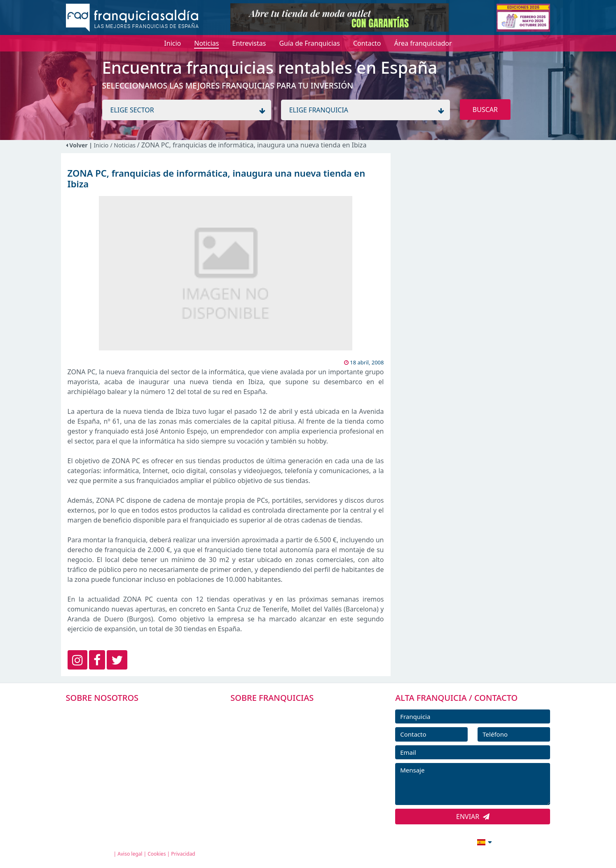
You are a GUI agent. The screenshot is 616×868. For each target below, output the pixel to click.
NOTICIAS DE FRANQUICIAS (283, 768)
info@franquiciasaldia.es (414, 841)
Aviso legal (130, 854)
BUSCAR (485, 110)
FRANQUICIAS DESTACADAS (283, 749)
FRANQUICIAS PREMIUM (278, 712)
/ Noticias (123, 145)
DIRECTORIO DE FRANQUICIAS (287, 731)
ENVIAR (473, 817)
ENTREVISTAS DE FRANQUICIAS (288, 786)
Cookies (157, 854)
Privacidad (183, 854)
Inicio (101, 145)
